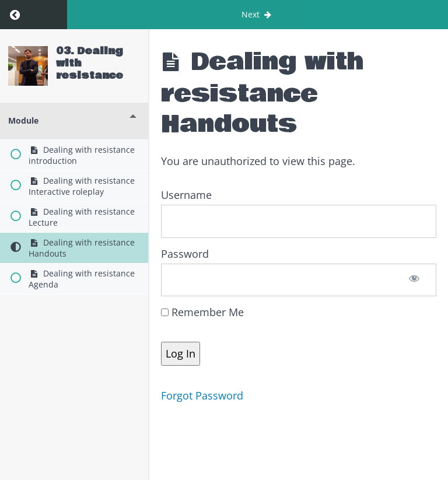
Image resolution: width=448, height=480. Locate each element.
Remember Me (202, 312)
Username (186, 195)
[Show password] (414, 280)
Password (185, 254)
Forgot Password (202, 395)
